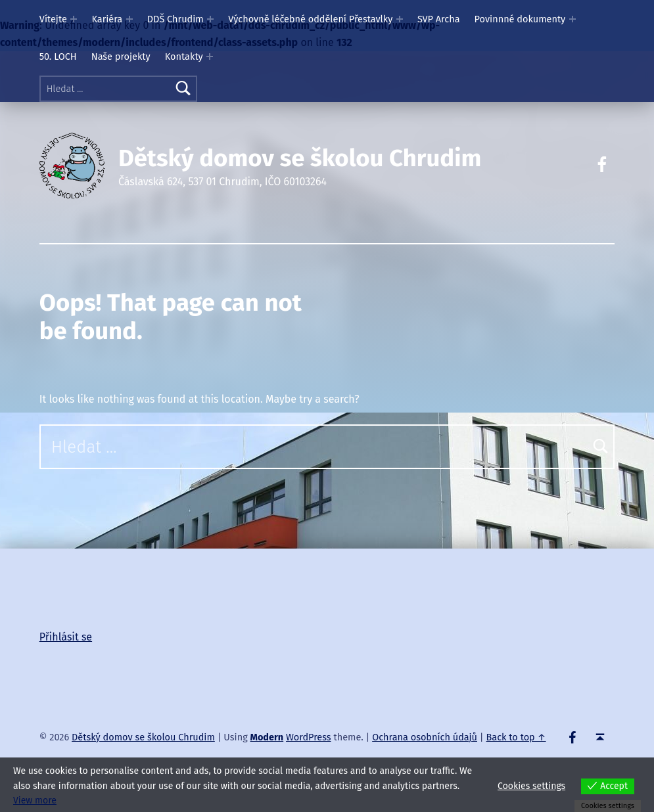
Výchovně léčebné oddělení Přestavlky (310, 19)
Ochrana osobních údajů (425, 737)
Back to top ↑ (516, 737)
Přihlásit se (66, 637)
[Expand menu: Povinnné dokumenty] (572, 19)
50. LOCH (58, 56)
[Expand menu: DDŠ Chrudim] (210, 19)
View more (35, 801)
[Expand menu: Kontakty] (210, 56)
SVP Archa (439, 19)
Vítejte (53, 19)
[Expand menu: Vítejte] (74, 19)
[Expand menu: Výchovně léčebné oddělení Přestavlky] (400, 19)
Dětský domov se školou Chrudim (300, 158)
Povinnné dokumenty (520, 19)
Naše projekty (121, 56)
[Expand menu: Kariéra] (129, 19)
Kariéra (107, 19)
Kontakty (184, 56)
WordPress (309, 737)
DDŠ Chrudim (175, 19)
